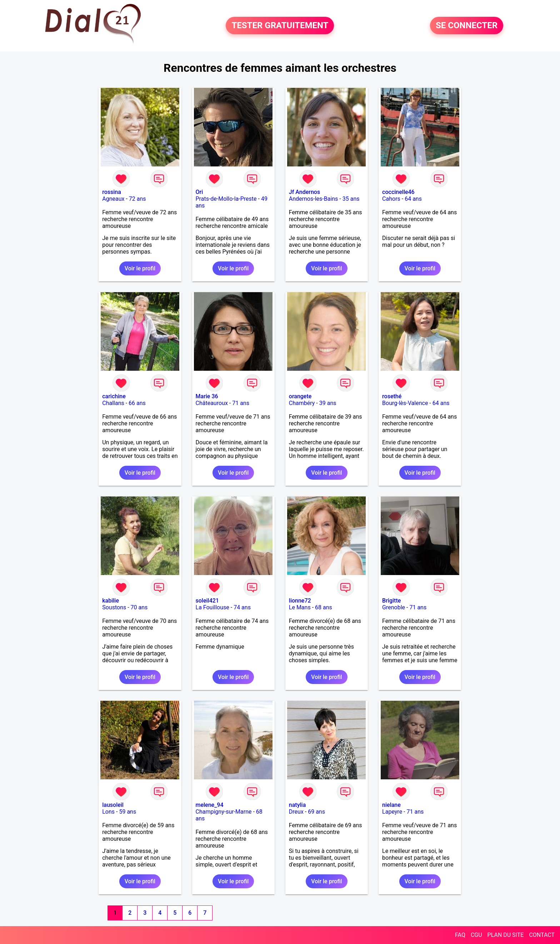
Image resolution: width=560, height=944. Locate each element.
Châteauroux (212, 403)
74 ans (242, 607)
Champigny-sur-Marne (224, 812)
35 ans (351, 199)
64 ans (413, 199)
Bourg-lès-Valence (405, 403)
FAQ (460, 935)
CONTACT (542, 935)
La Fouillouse (212, 607)
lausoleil (113, 805)
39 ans (328, 403)
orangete (300, 396)
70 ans (139, 607)
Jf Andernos (304, 192)
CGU (476, 935)
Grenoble (394, 607)
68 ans (324, 607)
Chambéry (302, 403)
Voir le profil (140, 268)
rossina (112, 192)
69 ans (316, 812)
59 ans (127, 812)
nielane (391, 805)
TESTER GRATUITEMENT (280, 26)
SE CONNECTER (467, 26)
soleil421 (207, 601)
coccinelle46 (398, 192)
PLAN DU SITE (506, 935)
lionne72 (300, 601)
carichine (114, 396)
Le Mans (300, 607)
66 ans (137, 403)
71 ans (241, 403)
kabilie (111, 601)
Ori (199, 192)
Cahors (391, 199)
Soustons (114, 607)
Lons (108, 812)
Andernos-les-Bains (314, 199)
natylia (297, 805)
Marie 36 (207, 396)
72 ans (137, 199)
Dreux (296, 812)
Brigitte (391, 601)
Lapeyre (392, 812)
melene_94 (210, 805)
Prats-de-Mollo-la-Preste (226, 199)
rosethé (392, 396)
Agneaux (113, 199)
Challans (113, 403)
